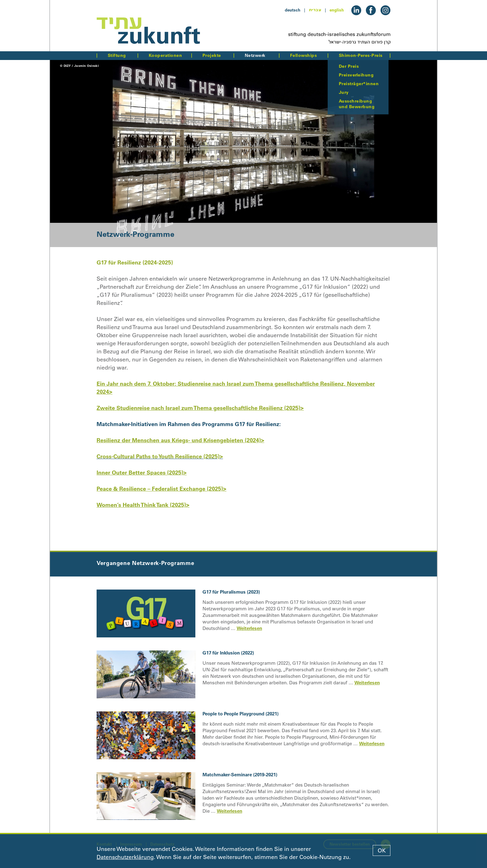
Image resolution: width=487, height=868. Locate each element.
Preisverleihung (356, 75)
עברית (315, 10)
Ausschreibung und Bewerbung (357, 104)
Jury (344, 92)
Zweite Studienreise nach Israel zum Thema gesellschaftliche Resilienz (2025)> (200, 408)
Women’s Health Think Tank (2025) (141, 505)
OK (382, 851)
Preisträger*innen (359, 84)
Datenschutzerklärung (125, 857)
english (337, 10)
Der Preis (349, 66)
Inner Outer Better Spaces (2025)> (142, 473)
